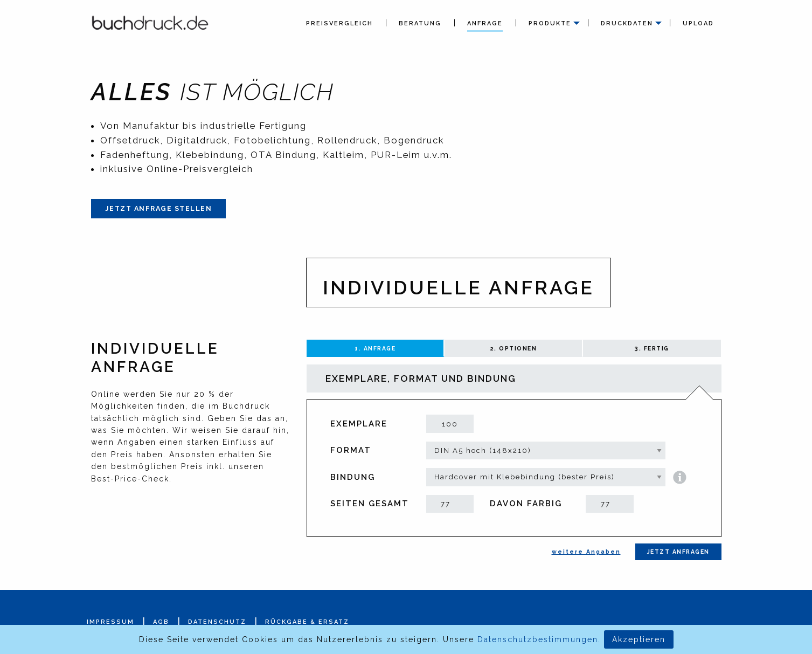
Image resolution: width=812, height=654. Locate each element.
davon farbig (526, 504)
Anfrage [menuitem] (485, 23)
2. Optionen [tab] (514, 348)
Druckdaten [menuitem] (627, 23)
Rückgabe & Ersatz (307, 622)
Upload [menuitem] (698, 23)
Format (351, 450)
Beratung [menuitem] (420, 23)
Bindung (353, 477)
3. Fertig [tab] (652, 348)
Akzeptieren (639, 639)
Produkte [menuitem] (550, 23)
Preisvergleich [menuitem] (339, 23)
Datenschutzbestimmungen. (539, 639)
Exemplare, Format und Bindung (421, 378)
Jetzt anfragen (678, 552)
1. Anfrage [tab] (375, 348)
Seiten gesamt (370, 504)
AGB (161, 622)
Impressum (110, 622)
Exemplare (359, 424)
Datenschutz (217, 622)
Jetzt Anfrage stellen (159, 208)
